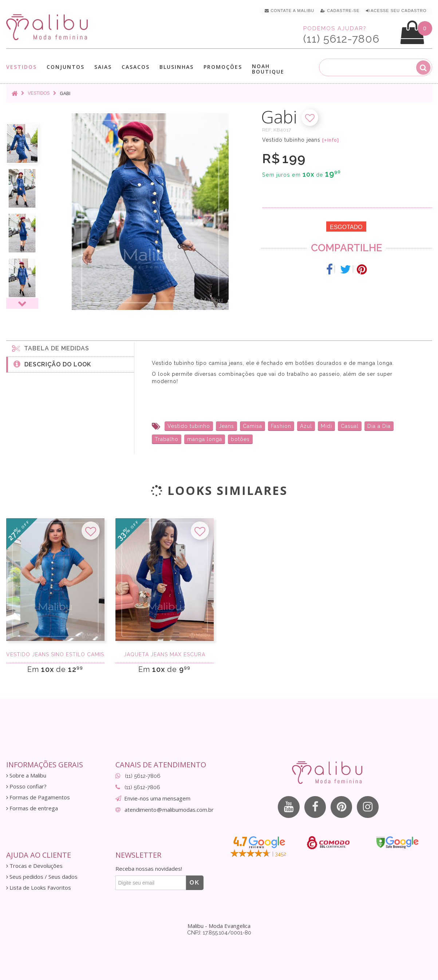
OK (195, 883)
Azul (306, 426)
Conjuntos (66, 67)
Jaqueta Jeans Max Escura (165, 654)
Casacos (136, 67)
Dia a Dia (379, 426)
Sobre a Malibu (26, 776)
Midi (326, 426)
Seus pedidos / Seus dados (42, 877)
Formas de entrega (32, 808)
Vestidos (21, 67)
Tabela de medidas (51, 348)
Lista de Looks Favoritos (39, 888)
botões (240, 439)
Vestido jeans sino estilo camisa (55, 654)
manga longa (205, 439)
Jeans (226, 426)
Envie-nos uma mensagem (157, 798)
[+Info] (331, 140)
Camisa (252, 426)
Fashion (281, 426)
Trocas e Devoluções (34, 866)
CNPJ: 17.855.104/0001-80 (219, 933)
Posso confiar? (26, 786)
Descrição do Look (52, 364)
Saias (103, 67)
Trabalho (167, 439)
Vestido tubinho (189, 426)
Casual (350, 426)
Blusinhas (177, 67)
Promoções (223, 67)
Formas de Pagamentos (38, 797)
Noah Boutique (268, 69)
